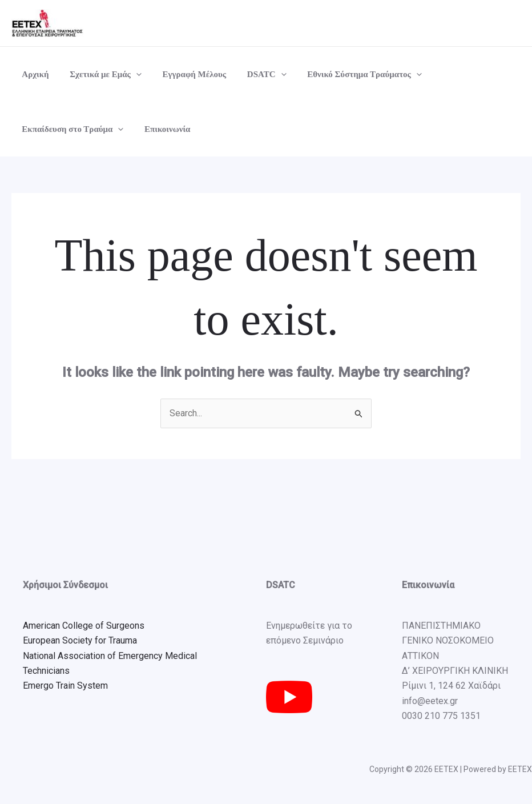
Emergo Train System (65, 686)
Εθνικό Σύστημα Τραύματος (347, 74)
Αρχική (33, 74)
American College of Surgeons (84, 626)
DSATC (254, 74)
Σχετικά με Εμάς (100, 74)
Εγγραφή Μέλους (185, 74)
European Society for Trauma (80, 640)
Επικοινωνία (162, 129)
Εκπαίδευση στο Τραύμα (71, 129)
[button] (130, 74)
